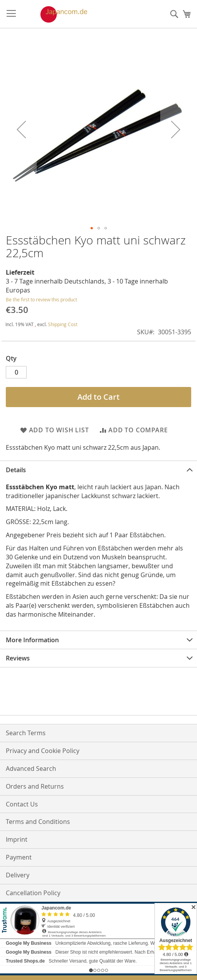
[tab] (98, 470)
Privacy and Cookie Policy (43, 751)
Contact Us (22, 804)
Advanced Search (31, 769)
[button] (21, 130)
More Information (32, 640)
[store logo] (56, 14)
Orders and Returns (35, 786)
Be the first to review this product (41, 299)
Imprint (17, 839)
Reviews (18, 658)
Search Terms (26, 733)
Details (16, 470)
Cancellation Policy (33, 893)
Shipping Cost (63, 324)
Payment (19, 857)
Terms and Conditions (38, 822)
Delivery (18, 875)
